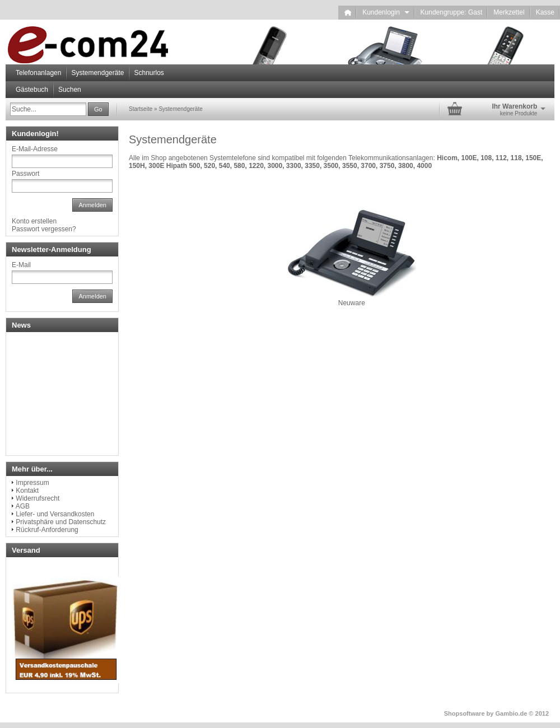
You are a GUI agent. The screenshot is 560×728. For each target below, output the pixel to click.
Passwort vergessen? (44, 229)
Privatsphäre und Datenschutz (61, 522)
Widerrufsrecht (38, 498)
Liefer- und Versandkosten (55, 514)
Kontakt (27, 491)
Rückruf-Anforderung (47, 530)
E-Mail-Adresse (35, 149)
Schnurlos (149, 73)
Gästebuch (32, 90)
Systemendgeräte (97, 73)
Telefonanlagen (38, 73)
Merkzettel (509, 12)
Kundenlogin (386, 12)
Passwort (25, 174)
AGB (23, 506)
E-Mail (21, 265)
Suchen (70, 90)
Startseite (141, 109)
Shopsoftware (465, 713)
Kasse (545, 12)
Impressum (32, 483)
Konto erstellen (34, 221)
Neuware (352, 303)
